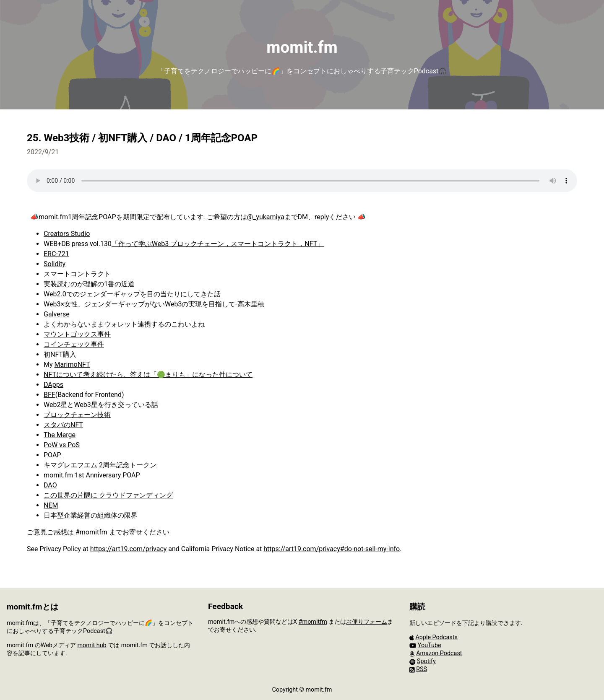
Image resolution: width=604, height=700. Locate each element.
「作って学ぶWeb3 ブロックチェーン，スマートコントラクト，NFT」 (218, 244)
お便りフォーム (367, 622)
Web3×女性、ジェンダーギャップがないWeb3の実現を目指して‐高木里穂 (154, 304)
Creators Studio (67, 234)
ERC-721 (56, 254)
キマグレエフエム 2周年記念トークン (100, 465)
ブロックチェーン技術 (77, 415)
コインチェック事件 (74, 344)
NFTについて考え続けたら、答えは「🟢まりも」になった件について (148, 375)
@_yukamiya (266, 217)
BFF (49, 395)
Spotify (426, 661)
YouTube (430, 645)
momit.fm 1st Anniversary (82, 475)
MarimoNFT (72, 364)
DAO (50, 485)
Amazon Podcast (439, 653)
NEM (51, 505)
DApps (53, 385)
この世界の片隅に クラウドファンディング (108, 495)
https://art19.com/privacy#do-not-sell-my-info (332, 549)
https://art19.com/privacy (129, 549)
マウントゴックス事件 (77, 334)
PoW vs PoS (62, 445)
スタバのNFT (63, 425)
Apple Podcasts (436, 637)
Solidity (55, 264)
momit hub (92, 645)
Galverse (57, 314)
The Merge (60, 435)
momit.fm (302, 47)
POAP (52, 455)
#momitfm (91, 532)
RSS (422, 669)
